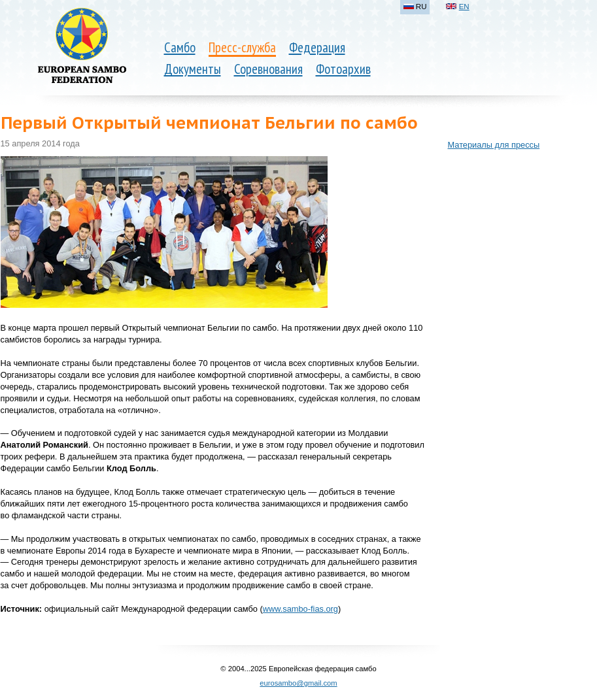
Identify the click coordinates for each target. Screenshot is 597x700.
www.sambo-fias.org (300, 609)
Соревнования (268, 69)
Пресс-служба (242, 47)
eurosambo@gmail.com (298, 683)
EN (464, 7)
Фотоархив (343, 69)
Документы (193, 69)
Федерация (317, 47)
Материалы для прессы (494, 145)
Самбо (180, 47)
